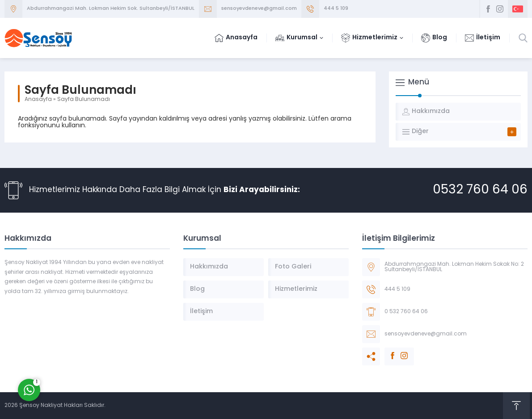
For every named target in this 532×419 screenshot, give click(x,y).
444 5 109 (336, 9)
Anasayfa (38, 100)
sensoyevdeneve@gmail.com (259, 9)
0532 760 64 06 (480, 190)
